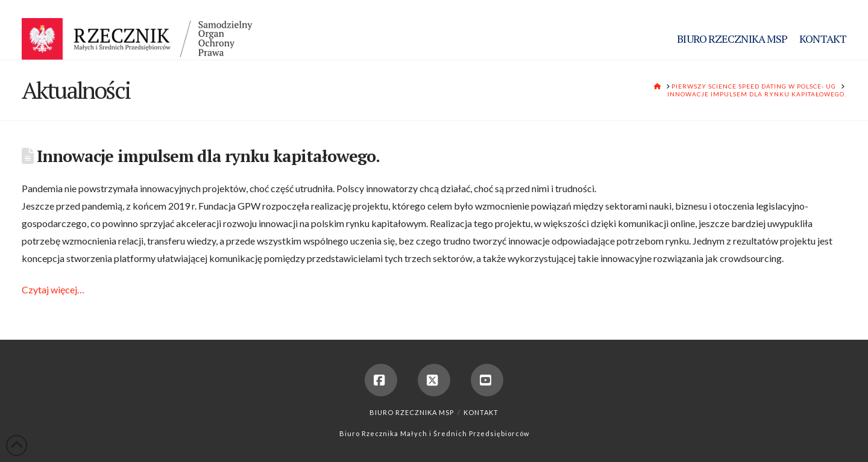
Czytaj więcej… (53, 289)
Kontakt (481, 412)
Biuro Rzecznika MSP (412, 412)
